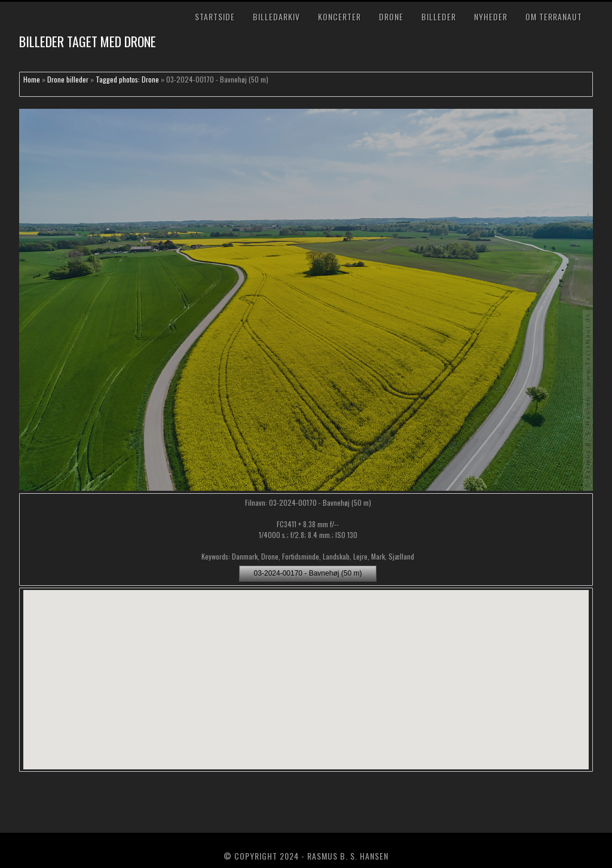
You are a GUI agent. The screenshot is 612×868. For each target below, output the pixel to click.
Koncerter (339, 16)
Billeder (439, 16)
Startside (215, 16)
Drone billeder (68, 79)
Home (32, 79)
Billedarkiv (276, 16)
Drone (391, 16)
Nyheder (491, 16)
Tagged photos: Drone (127, 79)
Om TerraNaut (554, 16)
